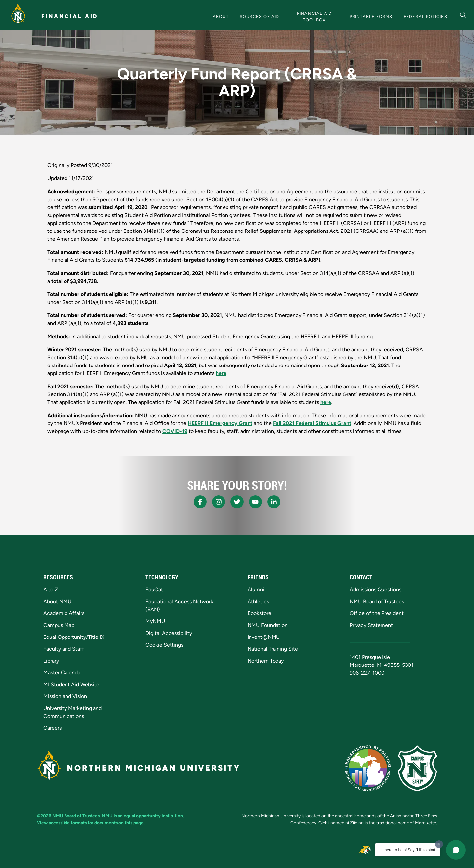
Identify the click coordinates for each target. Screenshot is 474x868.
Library (51, 661)
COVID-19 (175, 431)
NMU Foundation (268, 625)
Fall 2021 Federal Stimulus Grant (312, 423)
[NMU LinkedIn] (274, 502)
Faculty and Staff (64, 649)
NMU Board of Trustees (377, 601)
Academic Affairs (64, 613)
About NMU (57, 601)
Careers (53, 728)
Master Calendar (63, 673)
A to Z (51, 590)
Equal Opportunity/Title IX (74, 637)
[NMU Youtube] (255, 502)
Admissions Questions (375, 590)
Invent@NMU (264, 637)
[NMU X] (237, 502)
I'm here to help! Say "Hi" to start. (408, 850)
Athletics (258, 601)
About (221, 17)
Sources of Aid (260, 17)
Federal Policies (425, 17)
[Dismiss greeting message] (439, 844)
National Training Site (273, 649)
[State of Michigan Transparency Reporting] (368, 768)
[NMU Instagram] (219, 502)
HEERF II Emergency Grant (220, 423)
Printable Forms (371, 17)
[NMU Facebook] (200, 502)
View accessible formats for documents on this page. (91, 823)
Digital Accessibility (169, 633)
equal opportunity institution (153, 816)
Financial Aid (70, 16)
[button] (463, 14)
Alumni (256, 590)
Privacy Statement (371, 625)
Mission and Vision (65, 696)
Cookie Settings (164, 645)
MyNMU (155, 621)
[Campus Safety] (417, 768)
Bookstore (259, 613)
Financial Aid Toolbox (315, 16)
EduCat (154, 590)
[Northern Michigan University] (18, 15)
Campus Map (59, 625)
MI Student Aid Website (71, 684)
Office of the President (377, 613)
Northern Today (266, 661)
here (221, 373)
